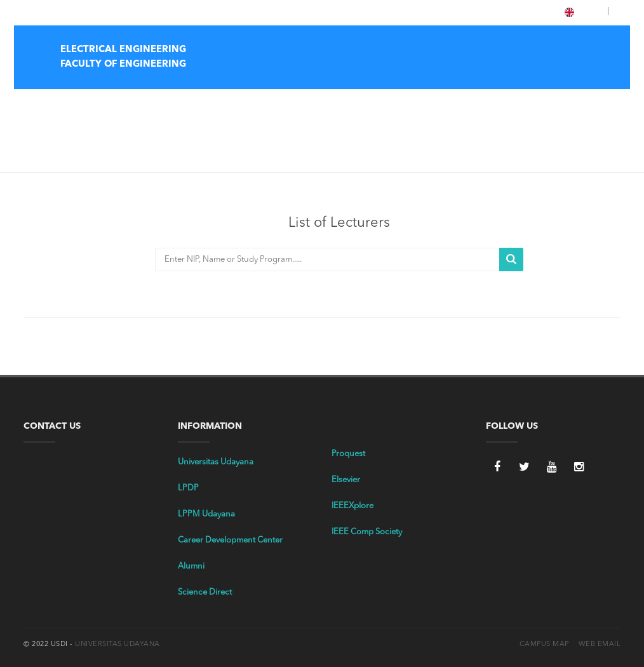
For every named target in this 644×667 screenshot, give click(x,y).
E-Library (97, 12)
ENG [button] (584, 12)
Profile (340, 105)
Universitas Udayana (216, 462)
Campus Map (544, 644)
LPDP (188, 488)
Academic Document (465, 105)
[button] (613, 12)
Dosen (67, 146)
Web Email (600, 644)
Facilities (607, 105)
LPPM (167, 12)
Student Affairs (547, 105)
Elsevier (346, 480)
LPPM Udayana (206, 514)
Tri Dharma (390, 105)
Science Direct (205, 592)
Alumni (191, 566)
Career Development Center (230, 540)
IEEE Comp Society (367, 532)
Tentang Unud (49, 12)
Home (300, 105)
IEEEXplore (352, 506)
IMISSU (135, 12)
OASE (197, 12)
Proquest (348, 454)
